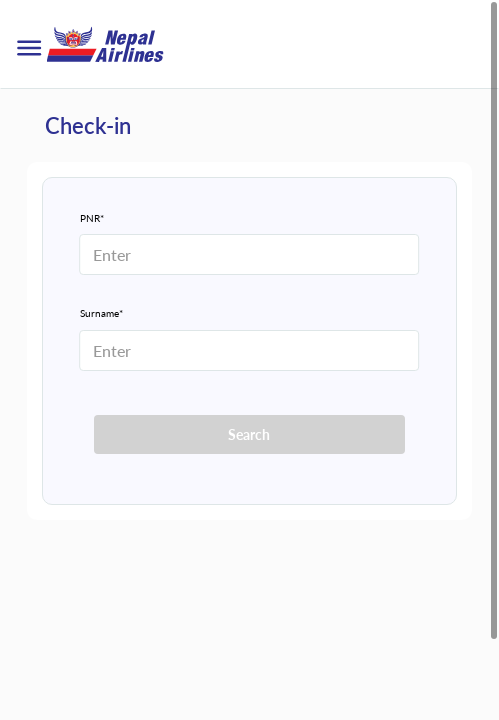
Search (249, 434)
